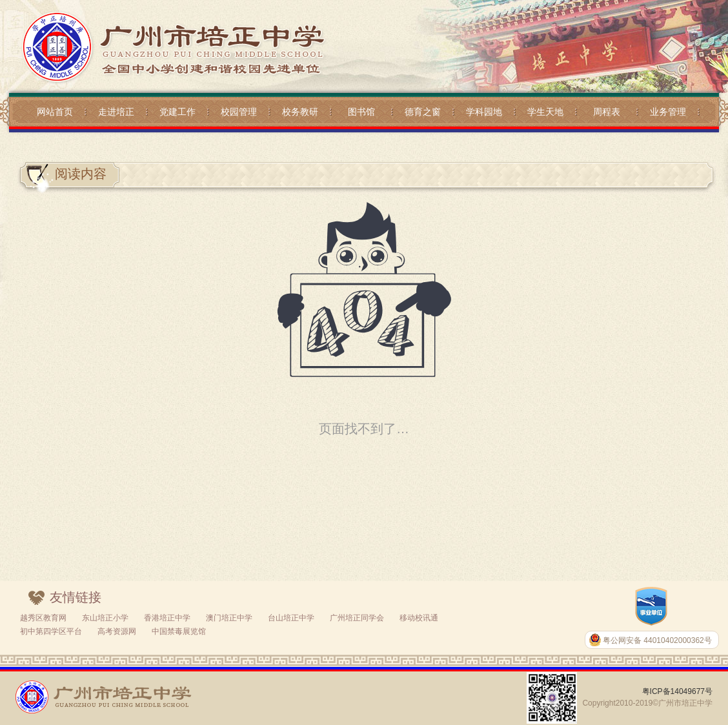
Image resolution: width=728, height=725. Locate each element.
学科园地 (484, 112)
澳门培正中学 (229, 618)
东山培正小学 (105, 618)
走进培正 (116, 112)
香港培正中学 (167, 618)
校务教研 (300, 112)
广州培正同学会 (357, 618)
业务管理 (668, 112)
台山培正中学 (291, 618)
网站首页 (55, 112)
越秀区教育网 (43, 618)
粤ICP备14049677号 (677, 691)
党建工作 (177, 112)
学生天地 (545, 112)
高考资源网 (117, 631)
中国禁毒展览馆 (179, 631)
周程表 (607, 112)
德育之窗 (423, 112)
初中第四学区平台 (51, 631)
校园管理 (239, 112)
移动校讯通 (419, 618)
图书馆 (361, 112)
